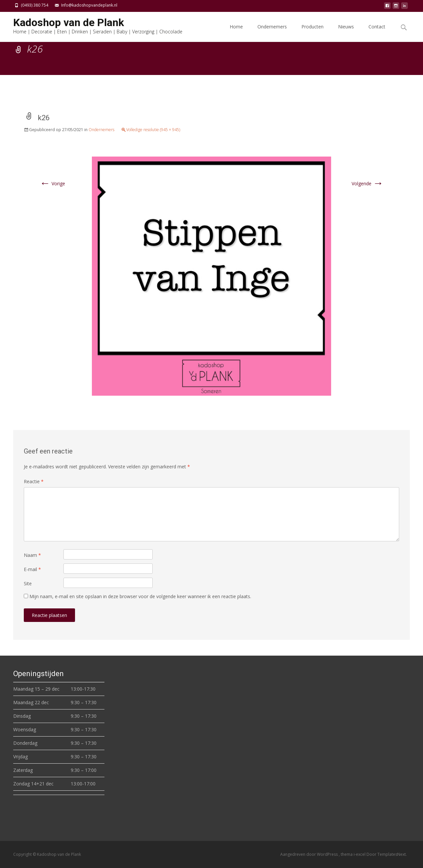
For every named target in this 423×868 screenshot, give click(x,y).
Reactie (34, 481)
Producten (312, 33)
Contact (377, 33)
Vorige (52, 183)
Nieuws (346, 33)
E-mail (32, 569)
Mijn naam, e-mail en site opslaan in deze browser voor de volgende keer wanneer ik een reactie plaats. (140, 596)
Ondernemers (272, 33)
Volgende (367, 183)
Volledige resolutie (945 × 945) (153, 130)
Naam (32, 555)
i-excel (360, 854)
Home (236, 33)
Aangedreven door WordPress (309, 854)
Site (28, 583)
